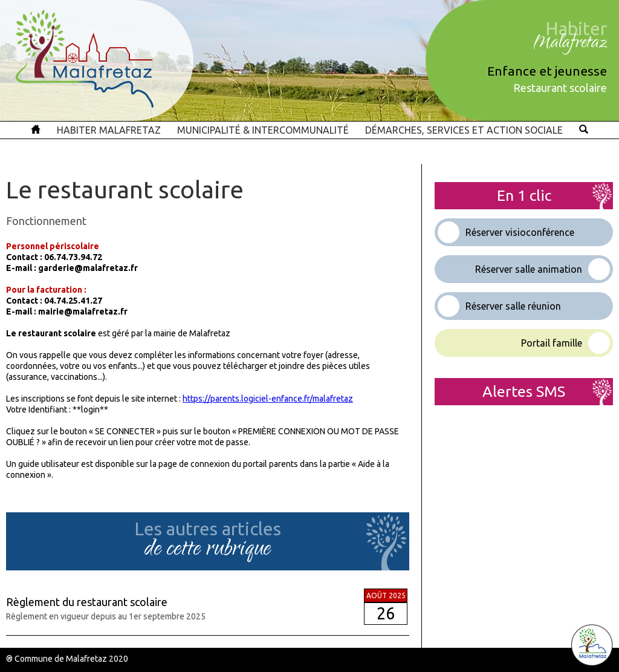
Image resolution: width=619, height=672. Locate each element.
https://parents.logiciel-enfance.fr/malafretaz (268, 399)
